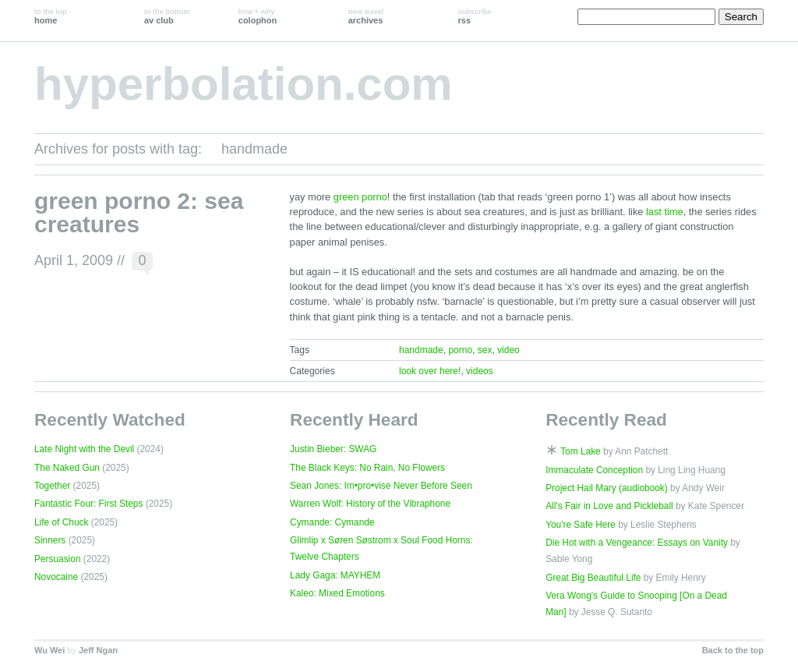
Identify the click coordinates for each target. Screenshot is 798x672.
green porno (360, 197)
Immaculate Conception (594, 470)
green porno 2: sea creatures (139, 212)
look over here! (430, 371)
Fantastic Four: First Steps (88, 504)
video (508, 350)
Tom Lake (581, 451)
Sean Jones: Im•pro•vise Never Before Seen (381, 486)
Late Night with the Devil (84, 449)
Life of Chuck (61, 522)
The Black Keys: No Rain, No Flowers (367, 468)
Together (52, 486)
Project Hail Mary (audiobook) (607, 488)
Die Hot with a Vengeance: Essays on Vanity (637, 543)
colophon (258, 16)
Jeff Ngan (98, 650)
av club (167, 16)
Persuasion (58, 559)
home (51, 16)
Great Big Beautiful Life (593, 578)
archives (366, 16)
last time (665, 212)
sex (485, 350)
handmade (421, 350)
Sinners (50, 540)
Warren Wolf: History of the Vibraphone (370, 504)
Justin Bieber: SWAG (333, 449)
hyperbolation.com (244, 84)
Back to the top (733, 650)
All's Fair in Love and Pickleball (609, 506)
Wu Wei (49, 650)
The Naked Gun (67, 468)
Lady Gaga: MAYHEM (335, 575)
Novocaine (56, 577)
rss (475, 16)
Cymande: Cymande (332, 522)
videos (480, 371)
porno (460, 350)
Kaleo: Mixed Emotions (337, 593)
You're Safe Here (581, 525)
